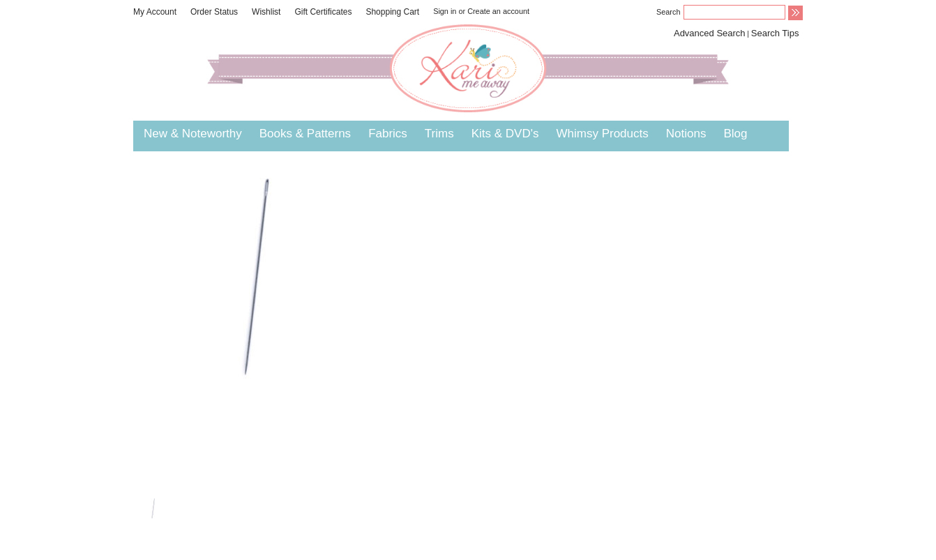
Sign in (445, 11)
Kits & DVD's (505, 134)
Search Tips (775, 33)
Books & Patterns (305, 134)
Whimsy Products (602, 134)
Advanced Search (710, 33)
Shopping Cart (392, 12)
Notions (686, 134)
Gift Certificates (323, 12)
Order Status (214, 12)
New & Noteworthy (193, 134)
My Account (155, 12)
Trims (439, 134)
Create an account (498, 11)
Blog (735, 134)
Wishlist (266, 12)
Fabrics (388, 134)
